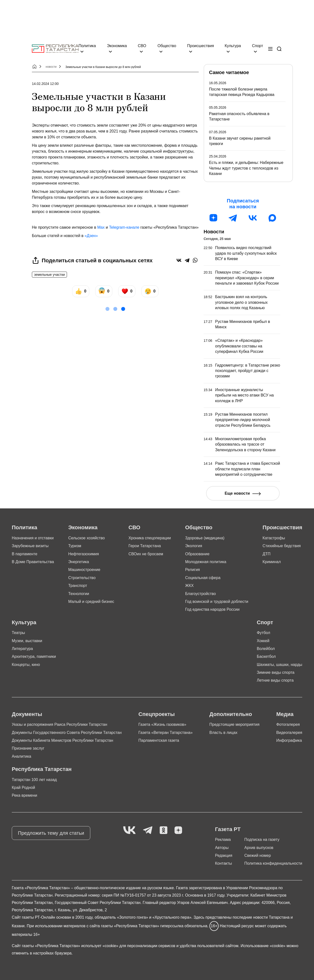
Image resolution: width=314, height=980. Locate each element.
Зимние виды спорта (276, 672)
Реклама (223, 840)
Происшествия (201, 46)
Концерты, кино (26, 665)
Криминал (272, 562)
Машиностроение (84, 570)
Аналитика (21, 756)
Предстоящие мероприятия (234, 724)
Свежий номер (258, 855)
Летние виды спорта (275, 680)
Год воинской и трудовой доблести (217, 602)
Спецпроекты (157, 714)
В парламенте (25, 554)
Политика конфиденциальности (273, 863)
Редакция (224, 855)
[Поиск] (279, 49)
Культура (233, 46)
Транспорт (78, 586)
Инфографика (289, 740)
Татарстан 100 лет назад (34, 780)
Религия (193, 570)
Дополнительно (231, 714)
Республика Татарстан (42, 769)
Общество (167, 46)
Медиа (285, 714)
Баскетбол (266, 656)
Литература (22, 649)
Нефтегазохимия (84, 554)
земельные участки (49, 275)
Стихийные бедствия (282, 546)
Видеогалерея (289, 733)
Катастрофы (274, 538)
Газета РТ (228, 829)
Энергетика (79, 562)
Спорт (257, 46)
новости (51, 67)
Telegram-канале (124, 227)
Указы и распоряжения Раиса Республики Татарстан (59, 724)
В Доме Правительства (33, 562)
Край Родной (23, 788)
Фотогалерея (288, 724)
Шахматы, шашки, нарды (280, 665)
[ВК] (253, 218)
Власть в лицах (223, 733)
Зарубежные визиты (30, 546)
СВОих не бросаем (146, 554)
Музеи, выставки (27, 641)
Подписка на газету (262, 840)
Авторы (222, 848)
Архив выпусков (259, 848)
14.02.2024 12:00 (45, 84)
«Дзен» (91, 236)
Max (101, 227)
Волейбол (266, 649)
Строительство (82, 578)
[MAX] (272, 218)
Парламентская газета (159, 740)
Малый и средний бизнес (91, 602)
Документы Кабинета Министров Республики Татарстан (62, 740)
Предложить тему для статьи (51, 833)
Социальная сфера (203, 578)
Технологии (79, 594)
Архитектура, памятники (34, 656)
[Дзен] (213, 218)
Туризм (75, 546)
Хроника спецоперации (150, 538)
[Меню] (270, 49)
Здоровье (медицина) (205, 538)
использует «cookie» (100, 946)
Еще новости (237, 493)
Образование (197, 554)
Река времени (25, 795)
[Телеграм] (233, 218)
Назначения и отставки (33, 538)
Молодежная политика (206, 562)
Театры (18, 633)
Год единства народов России (212, 609)
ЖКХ (190, 586)
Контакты (223, 863)
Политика (87, 46)
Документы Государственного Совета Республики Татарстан (67, 733)
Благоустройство (201, 594)
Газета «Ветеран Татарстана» (165, 733)
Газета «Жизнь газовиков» (162, 724)
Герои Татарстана (145, 546)
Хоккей (263, 641)
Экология (194, 546)
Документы (27, 714)
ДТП (266, 554)
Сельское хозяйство (86, 538)
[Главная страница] (55, 49)
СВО (142, 46)
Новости (214, 232)
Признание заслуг (28, 748)
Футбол (264, 633)
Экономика (117, 46)
